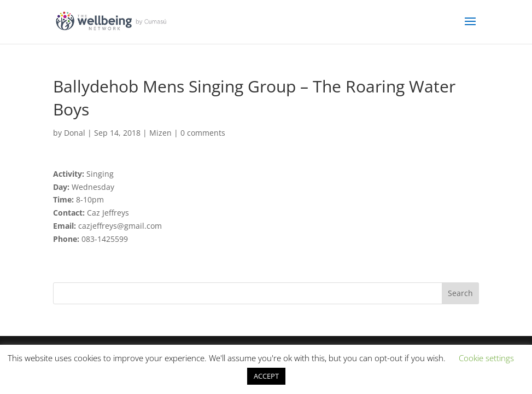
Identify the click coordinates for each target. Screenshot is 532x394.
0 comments (203, 133)
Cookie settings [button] (486, 358)
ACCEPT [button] (266, 376)
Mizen (160, 133)
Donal (75, 133)
